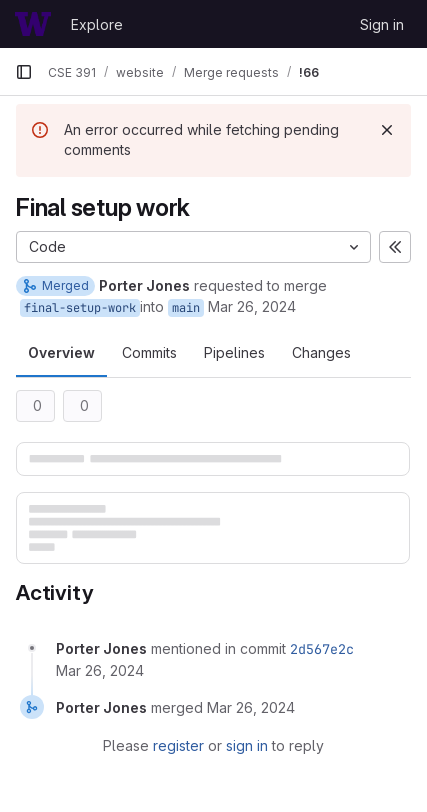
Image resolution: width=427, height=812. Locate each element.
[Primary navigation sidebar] (24, 72)
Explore (97, 24)
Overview (61, 352)
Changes (321, 352)
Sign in (382, 24)
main (186, 308)
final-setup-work (80, 308)
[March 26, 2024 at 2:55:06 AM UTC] (100, 670)
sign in (247, 745)
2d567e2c (322, 649)
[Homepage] (33, 24)
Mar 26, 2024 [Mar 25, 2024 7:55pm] (252, 306)
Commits (149, 352)
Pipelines (234, 352)
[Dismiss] (387, 130)
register (178, 745)
